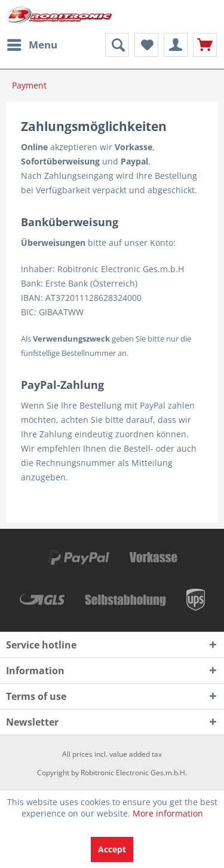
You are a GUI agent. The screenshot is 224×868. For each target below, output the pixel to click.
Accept (112, 849)
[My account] (176, 45)
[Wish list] (146, 45)
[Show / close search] (117, 45)
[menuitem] (32, 45)
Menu (32, 43)
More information (168, 813)
